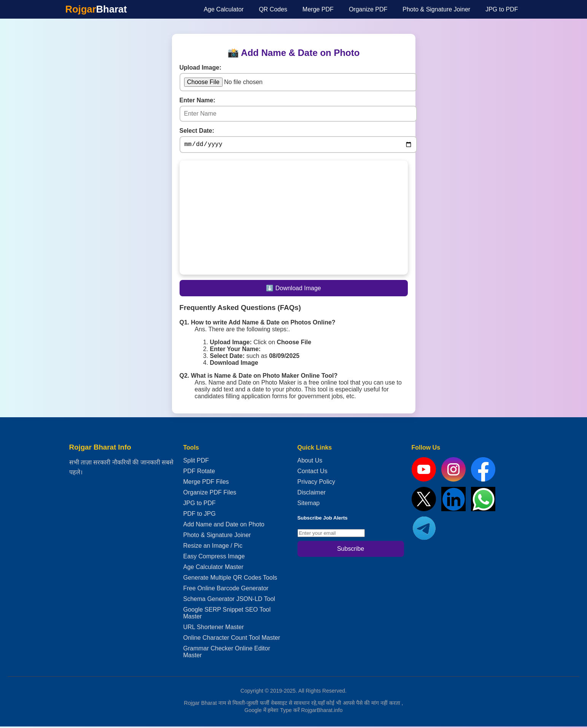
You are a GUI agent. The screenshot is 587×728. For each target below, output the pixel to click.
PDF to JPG (200, 515)
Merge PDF (318, 9)
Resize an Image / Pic (213, 547)
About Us (310, 462)
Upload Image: (200, 68)
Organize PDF (368, 9)
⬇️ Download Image (293, 290)
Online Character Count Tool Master (232, 639)
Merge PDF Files (206, 483)
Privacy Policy (317, 483)
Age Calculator (224, 9)
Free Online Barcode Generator (226, 590)
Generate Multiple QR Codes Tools (230, 579)
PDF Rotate (199, 473)
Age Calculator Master (213, 568)
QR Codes (273, 9)
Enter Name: (197, 100)
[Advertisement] (96, 137)
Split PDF (196, 462)
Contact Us (313, 473)
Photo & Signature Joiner (436, 9)
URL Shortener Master (214, 629)
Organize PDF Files (210, 494)
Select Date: (197, 131)
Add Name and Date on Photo (224, 526)
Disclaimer (312, 494)
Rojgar (96, 9)
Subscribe (351, 550)
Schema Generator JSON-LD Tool (229, 600)
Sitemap (309, 505)
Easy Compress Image (214, 558)
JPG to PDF (502, 9)
